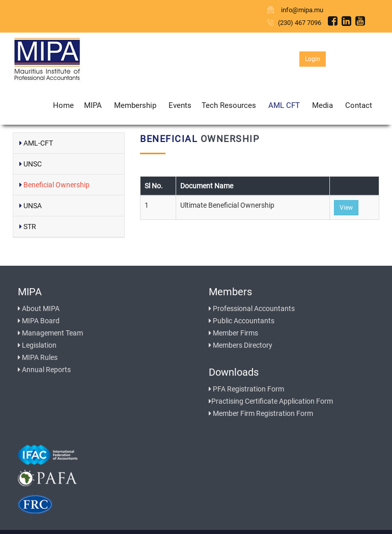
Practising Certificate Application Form (271, 401)
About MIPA (39, 308)
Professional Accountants (252, 308)
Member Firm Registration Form (261, 413)
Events (180, 105)
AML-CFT (36, 143)
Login (313, 59)
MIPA (93, 105)
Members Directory (241, 345)
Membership (135, 105)
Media (323, 105)
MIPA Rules (38, 357)
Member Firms (233, 333)
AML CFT (284, 105)
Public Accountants (242, 321)
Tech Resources (229, 105)
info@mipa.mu (296, 10)
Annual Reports (44, 370)
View (346, 208)
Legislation (37, 345)
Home (63, 105)
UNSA (31, 206)
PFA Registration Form (246, 389)
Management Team (50, 333)
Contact (359, 105)
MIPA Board (39, 321)
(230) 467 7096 (294, 23)
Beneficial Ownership (54, 185)
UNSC (31, 164)
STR (28, 227)
